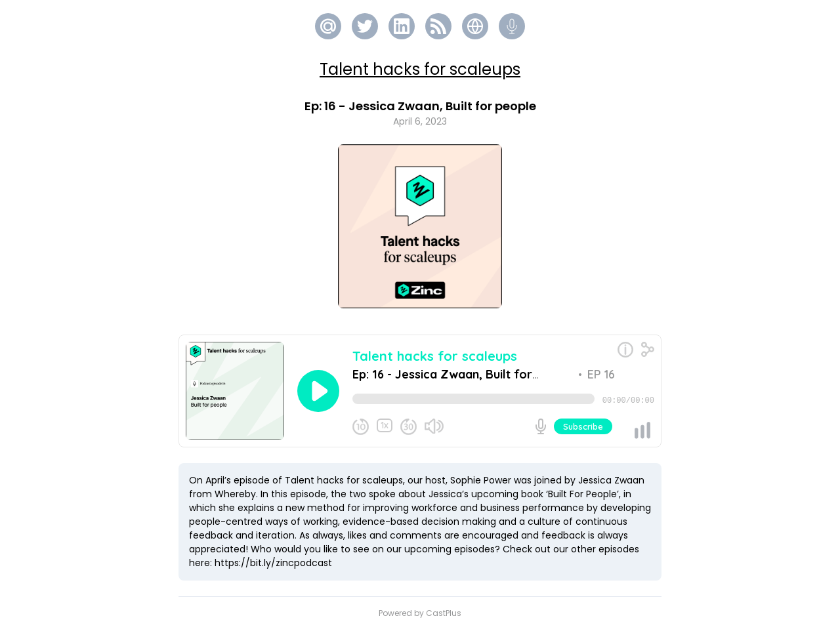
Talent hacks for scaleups (420, 69)
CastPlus (444, 618)
